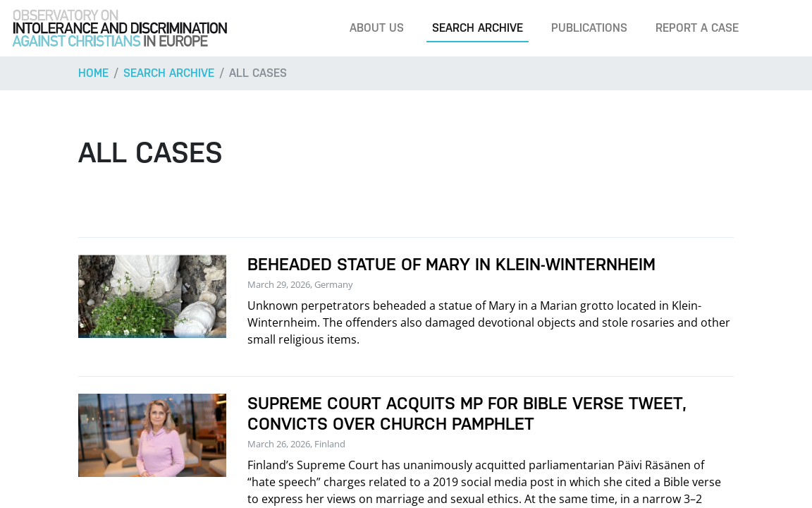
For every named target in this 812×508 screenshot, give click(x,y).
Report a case (697, 28)
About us (377, 28)
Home (93, 73)
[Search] (780, 28)
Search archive (478, 28)
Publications (589, 28)
